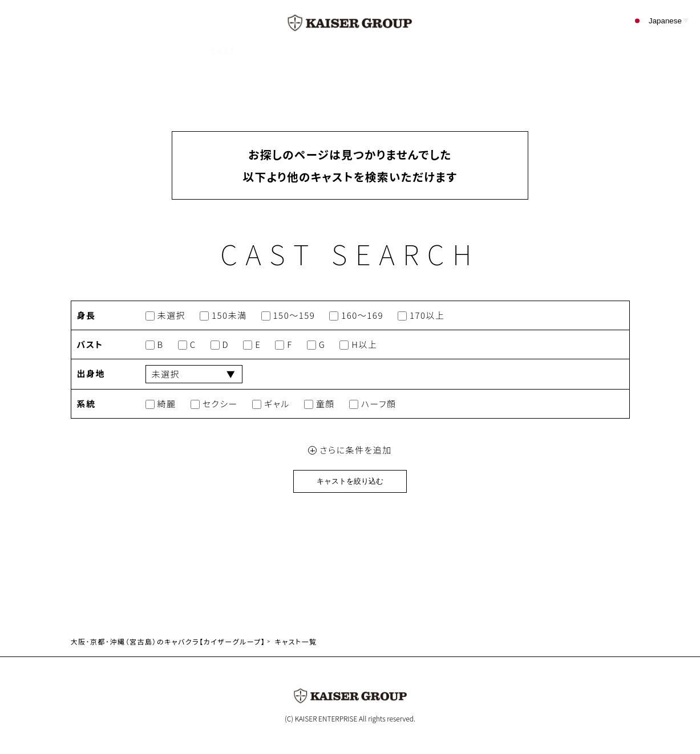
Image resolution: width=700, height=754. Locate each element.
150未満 (223, 316)
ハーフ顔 (373, 404)
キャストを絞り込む (350, 481)
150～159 (288, 316)
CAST (223, 51)
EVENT (334, 51)
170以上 (421, 316)
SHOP (277, 51)
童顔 (319, 404)
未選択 (166, 316)
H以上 (358, 345)
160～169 (356, 316)
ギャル (271, 404)
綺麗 (161, 404)
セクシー (214, 404)
